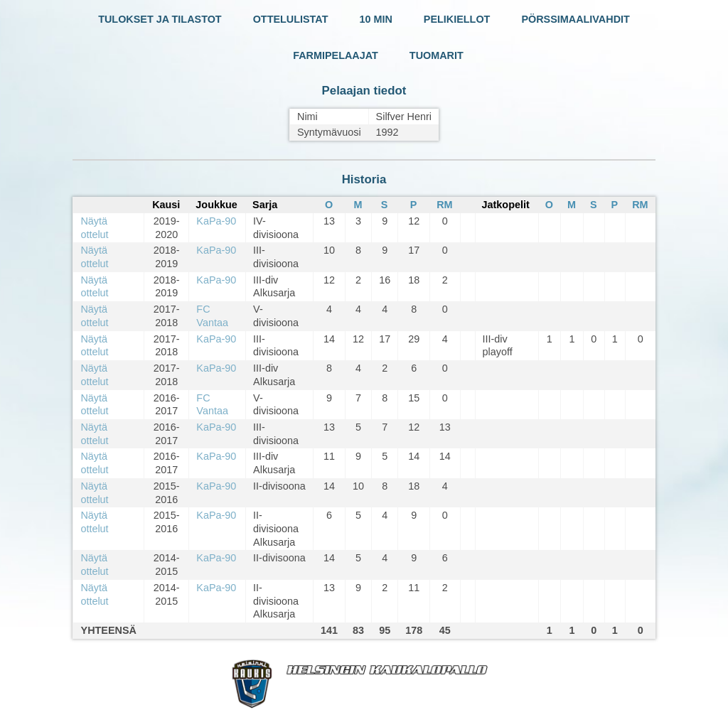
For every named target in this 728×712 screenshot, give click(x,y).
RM (444, 205)
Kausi (166, 205)
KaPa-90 (216, 221)
